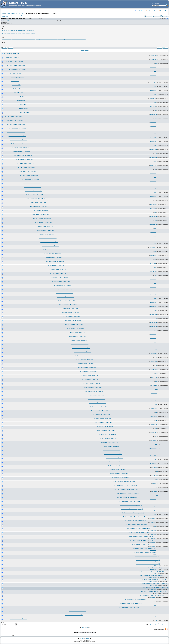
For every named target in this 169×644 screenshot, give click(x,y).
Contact (82, 638)
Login (161, 11)
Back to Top (85, 627)
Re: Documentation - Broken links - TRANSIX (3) (154, 580)
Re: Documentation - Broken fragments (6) (135, 521)
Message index (85, 50)
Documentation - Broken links (11, 53)
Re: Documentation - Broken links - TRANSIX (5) (13, 19)
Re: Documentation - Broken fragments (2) (129, 501)
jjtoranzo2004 (6, 21)
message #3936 (39, 19)
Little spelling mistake (15, 73)
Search (138, 11)
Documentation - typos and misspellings (159, 623)
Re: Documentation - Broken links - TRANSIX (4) (155, 584)
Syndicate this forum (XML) (159, 629)
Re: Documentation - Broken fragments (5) (134, 517)
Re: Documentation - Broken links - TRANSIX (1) (150, 568)
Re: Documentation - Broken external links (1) (139, 529)
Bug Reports (22, 13)
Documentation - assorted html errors (159, 625)
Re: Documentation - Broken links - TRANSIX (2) (152, 576)
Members (149, 11)
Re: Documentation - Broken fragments (127, 497)
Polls (16, 15)
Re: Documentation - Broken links (15, 61)
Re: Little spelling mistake (17, 77)
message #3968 (29, 19)
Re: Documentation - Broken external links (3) (141, 536)
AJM (156, 63)
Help (143, 11)
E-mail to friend (5, 17)
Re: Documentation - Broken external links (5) (147, 556)
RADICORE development (11, 13)
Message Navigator (23, 15)
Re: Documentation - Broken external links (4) (142, 540)
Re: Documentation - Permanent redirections (124, 482)
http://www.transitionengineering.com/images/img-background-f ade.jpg (18, 34)
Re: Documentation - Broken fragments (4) (132, 509)
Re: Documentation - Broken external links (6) (148, 560)
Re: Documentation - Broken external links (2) (140, 533)
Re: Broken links (15, 81)
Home (166, 11)
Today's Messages (9, 15)
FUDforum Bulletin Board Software (89, 642)
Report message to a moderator (162, 45)
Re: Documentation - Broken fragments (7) (144, 548)
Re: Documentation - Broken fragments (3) (131, 505)
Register (155, 11)
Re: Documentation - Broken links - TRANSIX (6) (152, 595)
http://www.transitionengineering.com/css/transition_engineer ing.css (18, 30)
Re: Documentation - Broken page (140, 544)
